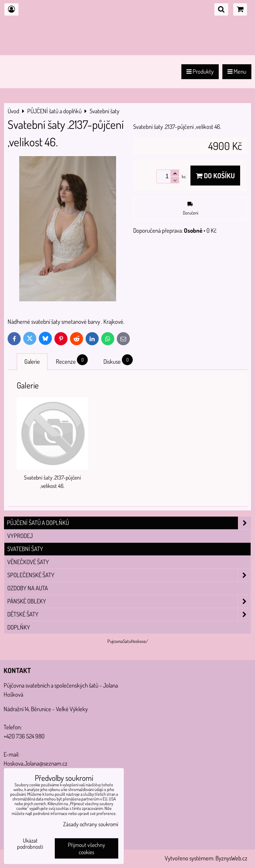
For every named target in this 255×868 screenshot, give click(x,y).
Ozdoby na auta (28, 588)
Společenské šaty (129, 575)
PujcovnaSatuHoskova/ (128, 641)
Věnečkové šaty (28, 562)
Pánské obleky (129, 601)
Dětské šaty (129, 614)
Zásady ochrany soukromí (91, 824)
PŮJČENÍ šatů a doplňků (129, 523)
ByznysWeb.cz (231, 858)
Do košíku (215, 176)
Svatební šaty (25, 549)
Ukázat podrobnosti (30, 844)
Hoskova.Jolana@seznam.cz (36, 763)
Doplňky (19, 627)
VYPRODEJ (20, 536)
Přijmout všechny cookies (87, 848)
